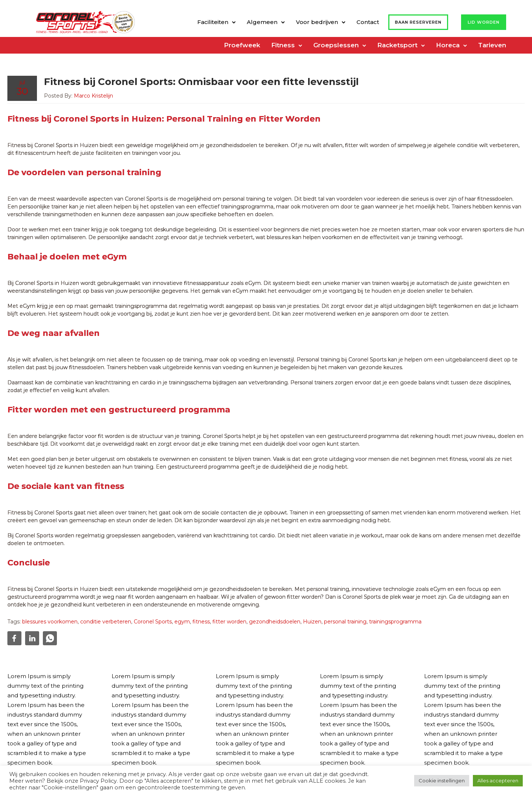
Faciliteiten (213, 22)
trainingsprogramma (395, 622)
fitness (201, 622)
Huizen (312, 622)
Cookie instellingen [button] (442, 781)
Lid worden (484, 22)
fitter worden (229, 622)
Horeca (448, 45)
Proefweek (242, 45)
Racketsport (397, 45)
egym (182, 622)
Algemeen (262, 22)
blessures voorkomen (50, 622)
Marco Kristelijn (93, 96)
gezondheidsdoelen (275, 622)
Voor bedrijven (317, 22)
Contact (368, 22)
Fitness (283, 45)
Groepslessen (336, 45)
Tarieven (492, 45)
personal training (345, 622)
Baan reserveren (418, 22)
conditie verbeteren (106, 622)
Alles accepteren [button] (498, 781)
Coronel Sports (153, 622)
